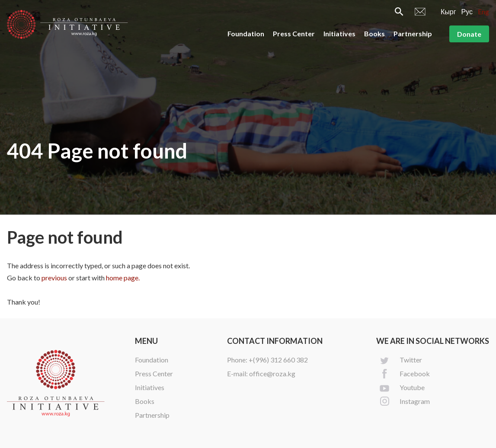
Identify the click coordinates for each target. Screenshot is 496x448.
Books (374, 33)
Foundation (246, 33)
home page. (123, 278)
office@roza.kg (272, 373)
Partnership (413, 33)
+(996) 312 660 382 (278, 360)
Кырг (448, 11)
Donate (469, 34)
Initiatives (339, 33)
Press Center (294, 33)
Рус (467, 11)
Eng (483, 11)
